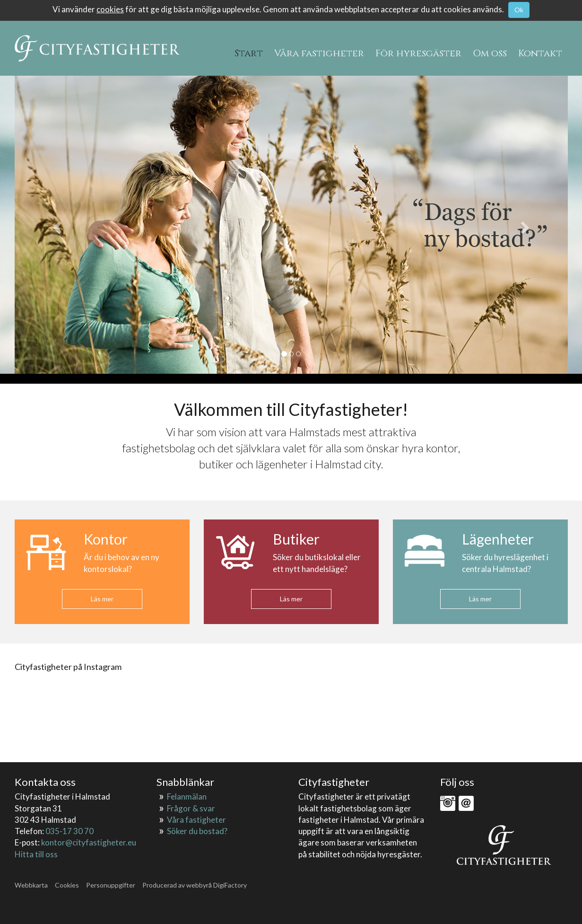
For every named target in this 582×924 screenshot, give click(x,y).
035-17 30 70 (69, 831)
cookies (110, 9)
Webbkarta (31, 885)
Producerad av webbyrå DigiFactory (195, 885)
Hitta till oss (36, 854)
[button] (56, 225)
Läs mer (102, 599)
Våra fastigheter (196, 820)
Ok (519, 10)
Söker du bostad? (197, 831)
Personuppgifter (111, 885)
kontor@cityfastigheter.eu (89, 842)
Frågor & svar (191, 808)
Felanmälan (187, 796)
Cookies (67, 885)
